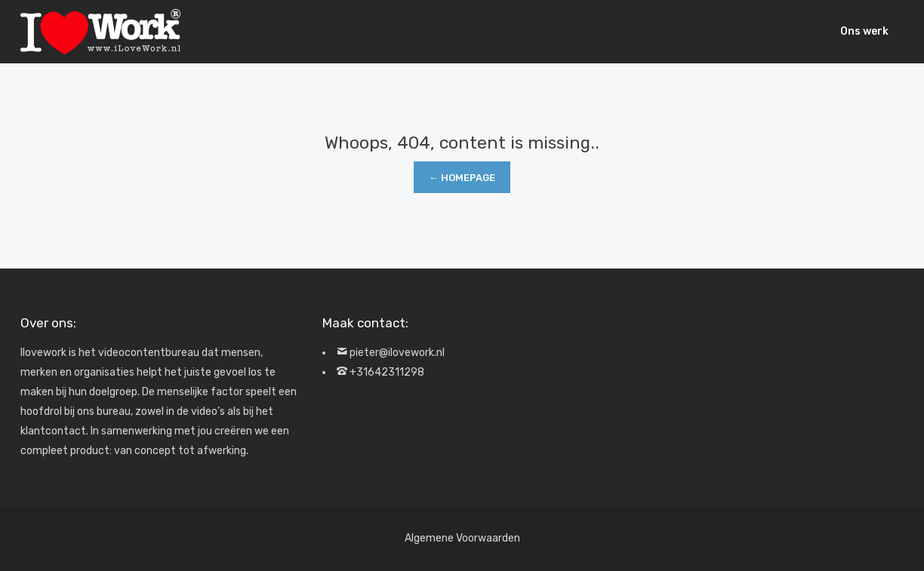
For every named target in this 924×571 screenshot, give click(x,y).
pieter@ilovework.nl (397, 353)
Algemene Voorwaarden (462, 538)
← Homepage (462, 178)
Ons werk (864, 31)
